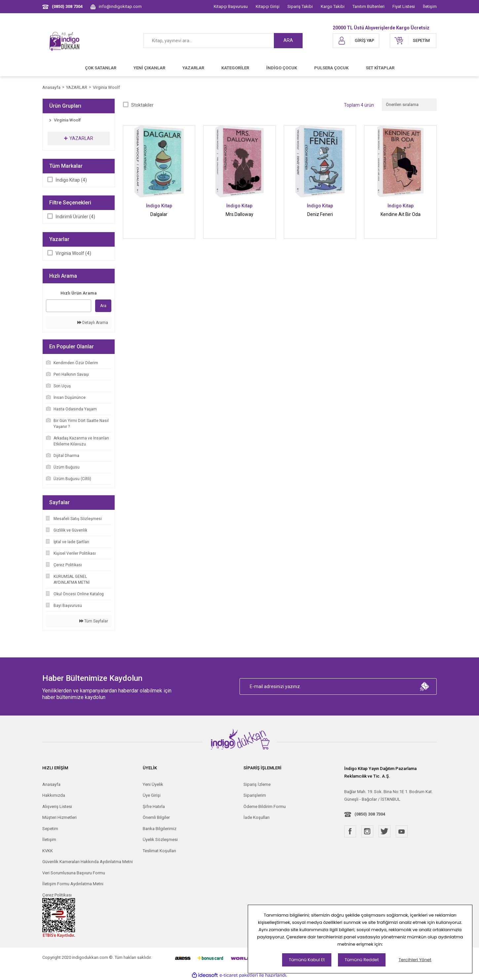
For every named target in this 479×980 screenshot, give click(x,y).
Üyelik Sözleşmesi (160, 840)
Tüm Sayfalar (94, 621)
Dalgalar (159, 214)
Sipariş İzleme (257, 784)
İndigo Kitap (159, 206)
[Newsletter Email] (338, 686)
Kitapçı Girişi (268, 6)
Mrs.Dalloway (240, 214)
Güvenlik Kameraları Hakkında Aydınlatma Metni (88, 862)
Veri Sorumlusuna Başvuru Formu (74, 873)
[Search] (223, 41)
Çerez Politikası (57, 895)
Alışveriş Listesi (57, 806)
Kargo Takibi (333, 6)
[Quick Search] (69, 306)
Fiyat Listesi (404, 6)
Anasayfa (51, 784)
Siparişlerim (255, 795)
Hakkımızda (54, 795)
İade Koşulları (257, 817)
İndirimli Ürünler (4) (75, 217)
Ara (103, 306)
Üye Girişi (152, 795)
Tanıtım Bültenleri (368, 6)
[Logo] (65, 41)
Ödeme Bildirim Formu (265, 806)
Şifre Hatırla (154, 806)
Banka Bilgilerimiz (160, 829)
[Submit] (424, 686)
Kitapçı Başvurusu (231, 6)
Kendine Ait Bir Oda (401, 214)
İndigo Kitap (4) (71, 180)
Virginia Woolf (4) (73, 253)
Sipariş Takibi (300, 6)
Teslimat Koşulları (159, 851)
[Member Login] (356, 41)
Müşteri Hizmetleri (59, 817)
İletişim (430, 6)
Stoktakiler (142, 105)
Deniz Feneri (320, 214)
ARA (288, 40)
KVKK (48, 851)
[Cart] (413, 41)
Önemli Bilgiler (156, 817)
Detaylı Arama (93, 323)
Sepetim (50, 829)
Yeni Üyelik (153, 784)
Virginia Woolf (106, 87)
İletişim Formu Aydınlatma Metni (73, 884)
